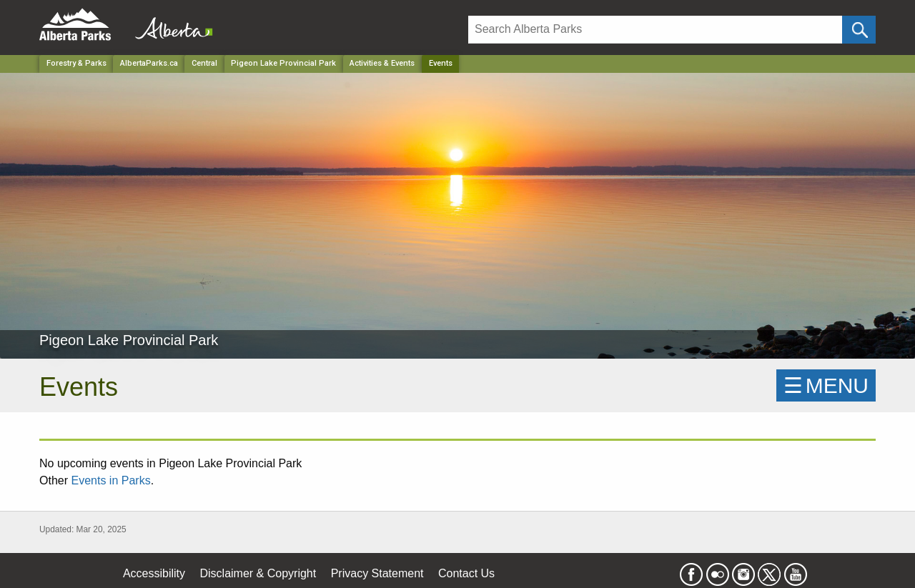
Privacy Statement (377, 573)
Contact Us (466, 573)
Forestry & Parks (76, 63)
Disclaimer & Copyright (258, 573)
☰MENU (826, 385)
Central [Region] (204, 63)
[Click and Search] (859, 30)
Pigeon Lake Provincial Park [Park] (283, 63)
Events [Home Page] (441, 63)
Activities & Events (382, 63)
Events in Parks (110, 480)
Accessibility (154, 573)
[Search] (655, 30)
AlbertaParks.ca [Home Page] (149, 63)
